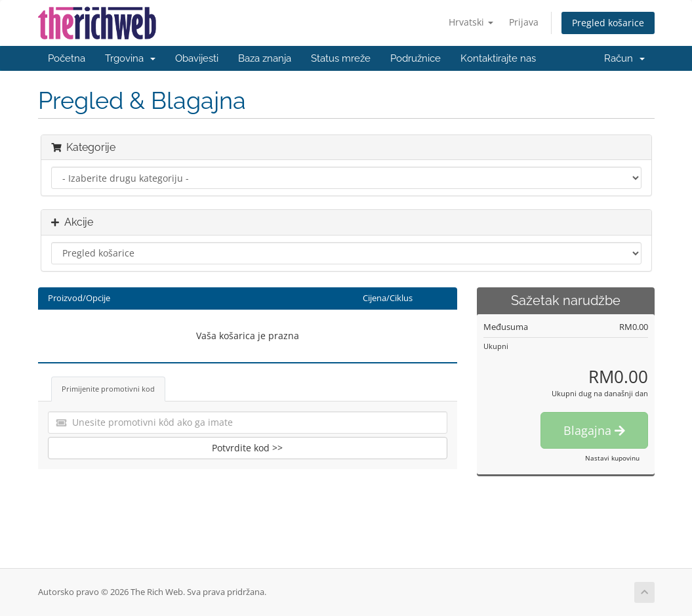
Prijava (524, 22)
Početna (67, 58)
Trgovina (130, 58)
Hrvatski (471, 22)
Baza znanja (265, 58)
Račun (624, 58)
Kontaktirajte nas (498, 58)
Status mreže (341, 58)
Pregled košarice (608, 23)
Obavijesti (197, 58)
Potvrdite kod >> (247, 448)
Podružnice (416, 58)
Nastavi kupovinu (612, 458)
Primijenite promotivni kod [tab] (108, 389)
